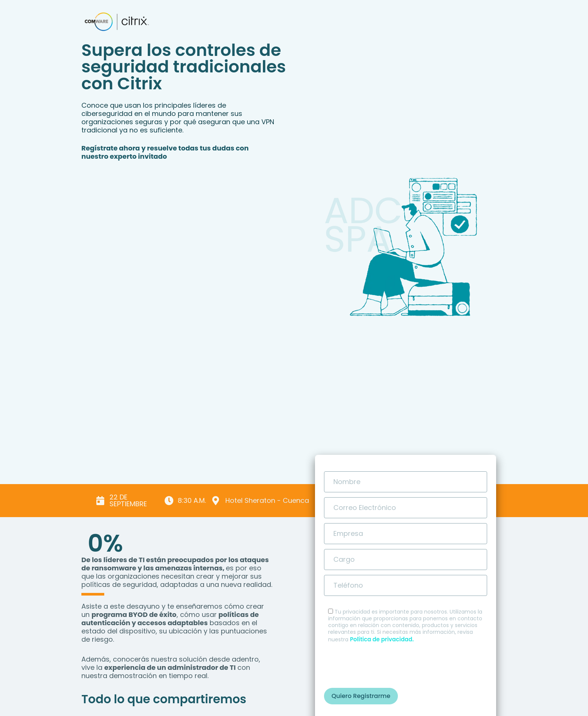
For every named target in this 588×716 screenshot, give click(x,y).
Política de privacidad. (382, 639)
